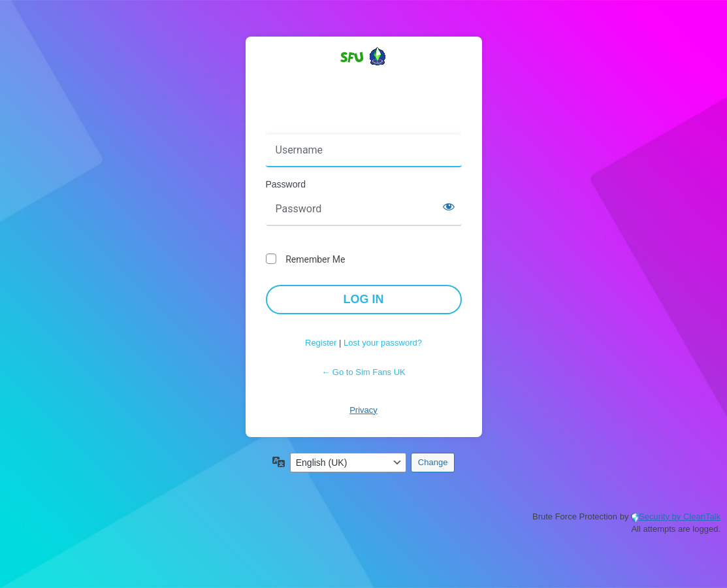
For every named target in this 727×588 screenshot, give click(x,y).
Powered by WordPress (364, 80)
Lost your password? (383, 343)
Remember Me (315, 259)
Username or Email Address (327, 125)
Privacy (363, 410)
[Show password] (449, 206)
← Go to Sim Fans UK (363, 372)
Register (321, 343)
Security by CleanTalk (680, 516)
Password (286, 184)
